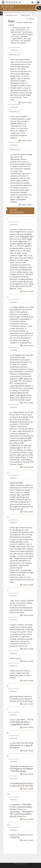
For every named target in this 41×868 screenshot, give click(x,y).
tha (16, 9)
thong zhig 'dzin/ (24, 9)
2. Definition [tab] (14, 107)
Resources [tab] (14, 55)
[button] (38, 2)
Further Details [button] (25, 103)
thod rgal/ (35, 9)
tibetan (11, 9)
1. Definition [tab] (14, 50)
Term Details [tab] (26, 15)
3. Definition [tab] (14, 145)
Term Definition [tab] (11, 15)
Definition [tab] (14, 225)
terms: (5, 9)
